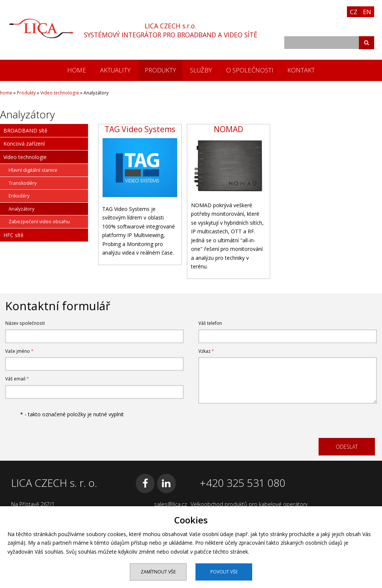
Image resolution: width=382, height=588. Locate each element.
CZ (354, 12)
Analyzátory (21, 209)
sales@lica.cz (170, 504)
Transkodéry (23, 183)
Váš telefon (210, 323)
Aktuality (115, 70)
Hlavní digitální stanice (33, 170)
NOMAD (228, 129)
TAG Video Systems (140, 129)
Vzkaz (206, 351)
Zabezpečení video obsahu (39, 222)
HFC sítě (13, 235)
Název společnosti (25, 323)
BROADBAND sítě (25, 130)
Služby (201, 70)
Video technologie (60, 93)
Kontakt (301, 70)
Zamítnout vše (158, 572)
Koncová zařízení (24, 144)
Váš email (17, 379)
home (77, 70)
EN (367, 12)
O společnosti (250, 70)
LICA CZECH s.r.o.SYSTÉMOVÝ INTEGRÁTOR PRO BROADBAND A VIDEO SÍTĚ (171, 30)
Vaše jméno (19, 351)
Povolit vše (224, 572)
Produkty (160, 70)
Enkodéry (19, 196)
